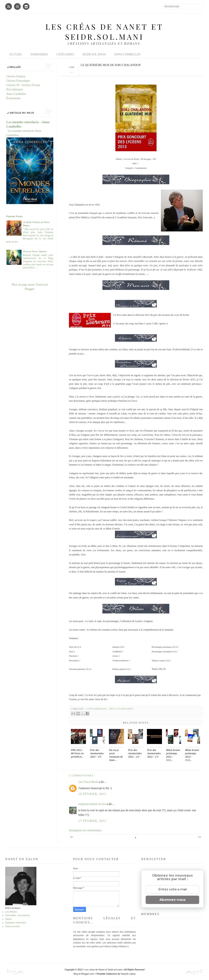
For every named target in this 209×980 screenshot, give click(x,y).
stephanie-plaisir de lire (92, 804)
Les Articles (11, 912)
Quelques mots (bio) (16, 923)
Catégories (65, 54)
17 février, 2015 (92, 821)
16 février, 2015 (92, 794)
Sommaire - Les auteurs (17, 915)
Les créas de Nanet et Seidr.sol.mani (104, 32)
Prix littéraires (121, 709)
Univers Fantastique (18, 81)
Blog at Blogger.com (84, 974)
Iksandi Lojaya (128, 974)
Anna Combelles (127, 54)
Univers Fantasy (16, 76)
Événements (13, 98)
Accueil (16, 54)
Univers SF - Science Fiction (23, 85)
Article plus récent (72, 837)
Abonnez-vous (173, 900)
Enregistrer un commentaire (85, 830)
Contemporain (97, 709)
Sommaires (39, 54)
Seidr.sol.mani (94, 54)
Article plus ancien (199, 837)
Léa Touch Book (88, 782)
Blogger (29, 289)
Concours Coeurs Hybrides (35, 251)
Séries (8, 919)
